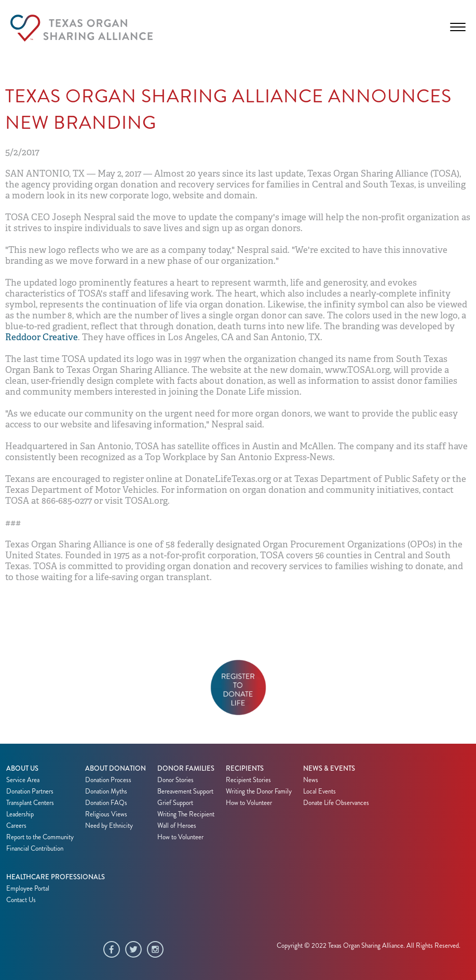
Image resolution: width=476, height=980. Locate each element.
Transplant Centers (30, 803)
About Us (22, 769)
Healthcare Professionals (56, 877)
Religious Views (106, 814)
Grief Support (175, 803)
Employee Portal (28, 889)
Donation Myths (106, 791)
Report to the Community (40, 837)
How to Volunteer (180, 837)
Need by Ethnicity (109, 826)
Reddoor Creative (42, 337)
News (311, 780)
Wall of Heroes (177, 826)
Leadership (20, 814)
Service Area (23, 780)
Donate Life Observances (336, 803)
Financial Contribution (35, 849)
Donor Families (186, 769)
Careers (16, 826)
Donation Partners (30, 791)
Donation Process (108, 780)
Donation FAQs (106, 803)
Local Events (319, 791)
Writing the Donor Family (259, 791)
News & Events (329, 769)
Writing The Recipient (186, 814)
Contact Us (21, 900)
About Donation (115, 769)
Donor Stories (175, 780)
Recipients (245, 769)
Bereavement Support (185, 791)
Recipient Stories (248, 780)
